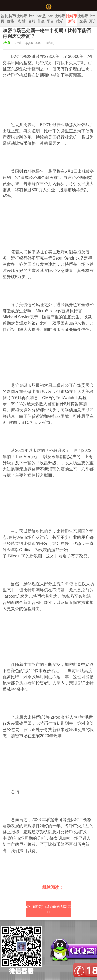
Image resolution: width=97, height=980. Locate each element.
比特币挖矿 (60, 19)
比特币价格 (10, 19)
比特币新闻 (72, 19)
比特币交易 (83, 19)
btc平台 (50, 19)
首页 (2, 19)
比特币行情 (22, 19)
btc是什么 (41, 19)
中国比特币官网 (48, 5)
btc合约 (32, 19)
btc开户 (93, 19)
